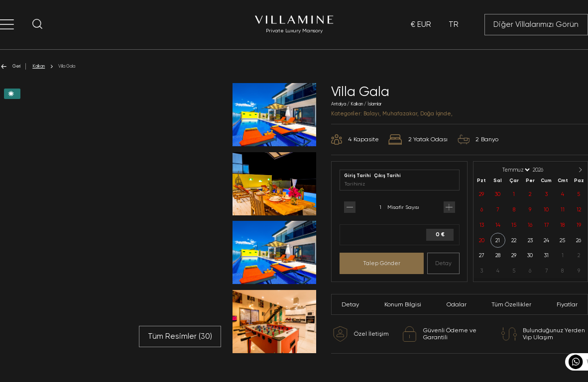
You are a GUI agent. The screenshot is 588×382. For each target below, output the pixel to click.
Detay (443, 263)
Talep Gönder (382, 263)
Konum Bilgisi (403, 304)
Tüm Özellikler (511, 304)
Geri (10, 66)
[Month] (515, 170)
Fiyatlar (567, 304)
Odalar (457, 304)
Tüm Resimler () (180, 336)
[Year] (546, 170)
